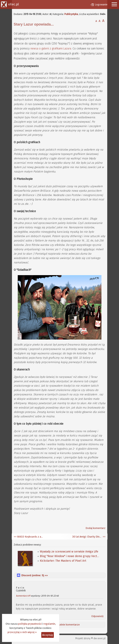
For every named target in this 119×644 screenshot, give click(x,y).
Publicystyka (71, 14)
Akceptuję (48, 635)
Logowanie (101, 4)
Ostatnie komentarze (67, 625)
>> (104, 537)
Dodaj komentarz (95, 528)
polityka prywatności (30, 624)
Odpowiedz (97, 616)
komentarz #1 (23, 596)
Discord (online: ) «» (35, 575)
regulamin (49, 624)
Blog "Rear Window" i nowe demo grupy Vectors (70, 556)
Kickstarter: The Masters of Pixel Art (63, 561)
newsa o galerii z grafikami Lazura (51, 49)
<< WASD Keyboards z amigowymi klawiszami (29, 537)
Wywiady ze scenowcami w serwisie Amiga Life (69, 552)
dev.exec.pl (99, 638)
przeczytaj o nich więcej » (22, 632)
